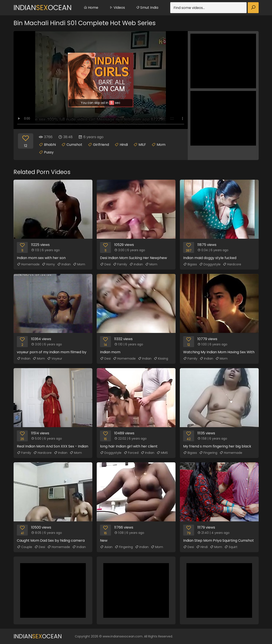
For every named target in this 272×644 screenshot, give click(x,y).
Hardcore (232, 264)
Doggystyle (210, 264)
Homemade (28, 264)
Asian (106, 547)
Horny (48, 264)
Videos (117, 8)
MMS (162, 453)
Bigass (190, 264)
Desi (105, 264)
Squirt (231, 547)
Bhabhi (50, 145)
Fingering (208, 453)
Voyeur (55, 359)
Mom (161, 145)
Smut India (147, 8)
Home (91, 8)
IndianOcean (43, 8)
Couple (25, 547)
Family (120, 264)
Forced (131, 453)
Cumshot (74, 145)
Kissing (161, 359)
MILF (142, 145)
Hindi (124, 145)
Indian (64, 264)
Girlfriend (101, 145)
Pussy (49, 152)
